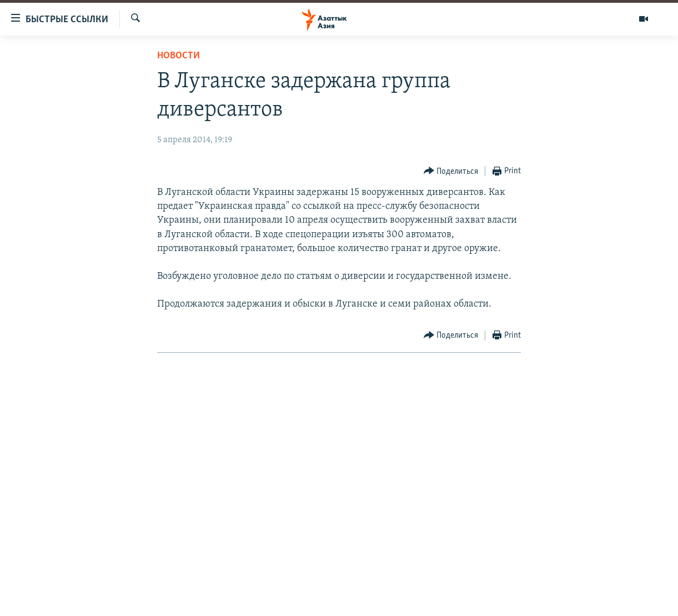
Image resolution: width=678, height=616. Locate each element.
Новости (179, 56)
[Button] (451, 171)
